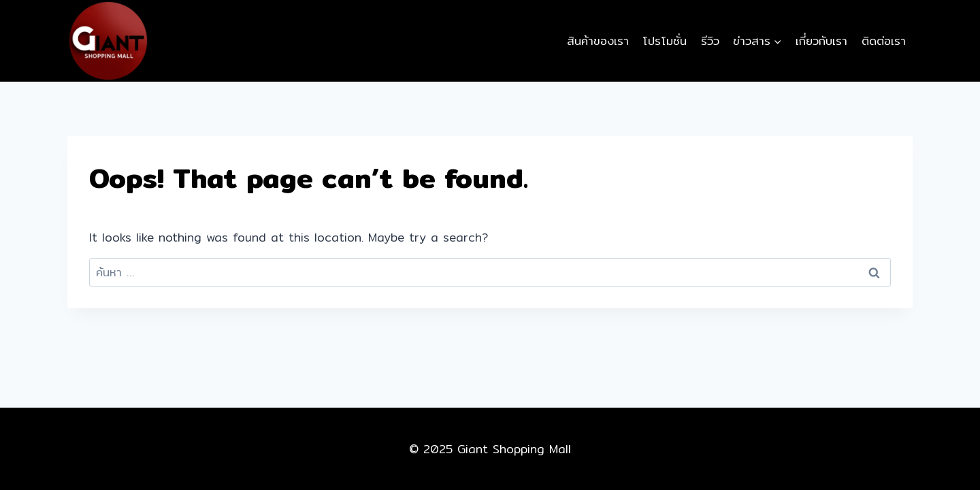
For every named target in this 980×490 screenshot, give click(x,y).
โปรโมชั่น (665, 40)
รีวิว (710, 40)
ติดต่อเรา (884, 40)
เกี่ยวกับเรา (821, 40)
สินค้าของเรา (598, 40)
